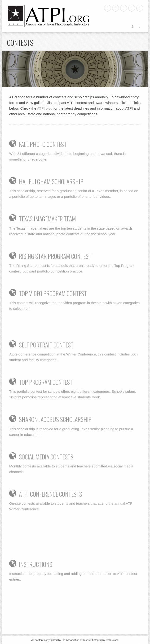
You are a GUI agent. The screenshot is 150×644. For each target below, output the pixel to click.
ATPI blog (45, 108)
